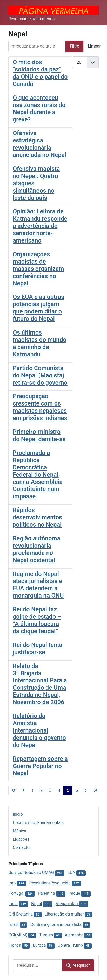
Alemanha (74, 935)
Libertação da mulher (64, 914)
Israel (14, 925)
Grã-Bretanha (21, 914)
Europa (39, 945)
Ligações (21, 839)
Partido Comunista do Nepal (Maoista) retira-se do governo (40, 375)
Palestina (46, 893)
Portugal (16, 893)
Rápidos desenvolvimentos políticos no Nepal (37, 517)
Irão (12, 883)
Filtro (75, 46)
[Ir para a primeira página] (14, 790)
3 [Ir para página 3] (50, 790)
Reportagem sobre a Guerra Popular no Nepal (40, 766)
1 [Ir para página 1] (33, 790)
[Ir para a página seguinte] (86, 790)
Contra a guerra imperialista (56, 925)
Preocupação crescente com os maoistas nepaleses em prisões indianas (40, 407)
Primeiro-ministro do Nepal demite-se (39, 435)
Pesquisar (78, 965)
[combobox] (38, 965)
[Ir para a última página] (96, 790)
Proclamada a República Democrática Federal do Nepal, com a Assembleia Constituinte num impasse (38, 475)
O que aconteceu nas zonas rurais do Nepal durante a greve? (39, 109)
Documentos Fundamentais (38, 823)
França (15, 945)
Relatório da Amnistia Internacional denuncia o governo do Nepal (39, 730)
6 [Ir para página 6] (77, 790)
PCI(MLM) (18, 935)
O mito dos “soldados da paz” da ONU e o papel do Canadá (40, 73)
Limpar (94, 46)
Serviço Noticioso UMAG (31, 873)
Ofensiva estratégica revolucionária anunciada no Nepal (39, 144)
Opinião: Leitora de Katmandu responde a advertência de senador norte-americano (40, 226)
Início (18, 814)
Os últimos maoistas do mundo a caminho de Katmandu (39, 343)
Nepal (36, 904)
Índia (13, 904)
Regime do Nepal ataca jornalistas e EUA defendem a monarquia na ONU (38, 585)
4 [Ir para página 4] (59, 790)
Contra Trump (70, 945)
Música (19, 831)
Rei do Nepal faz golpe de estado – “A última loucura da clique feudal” (37, 620)
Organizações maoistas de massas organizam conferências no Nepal (38, 269)
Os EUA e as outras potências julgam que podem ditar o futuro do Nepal (38, 308)
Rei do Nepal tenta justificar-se (38, 649)
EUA (71, 873)
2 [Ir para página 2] (41, 790)
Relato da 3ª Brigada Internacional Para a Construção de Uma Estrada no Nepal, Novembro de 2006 (40, 684)
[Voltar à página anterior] (24, 790)
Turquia (46, 935)
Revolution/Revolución (50, 883)
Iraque (74, 893)
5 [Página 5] (68, 790)
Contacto (21, 848)
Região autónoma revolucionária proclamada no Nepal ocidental (36, 549)
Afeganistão (67, 904)
